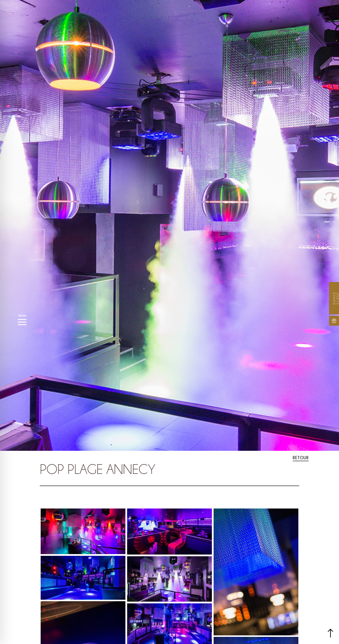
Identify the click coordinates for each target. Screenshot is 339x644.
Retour (301, 458)
